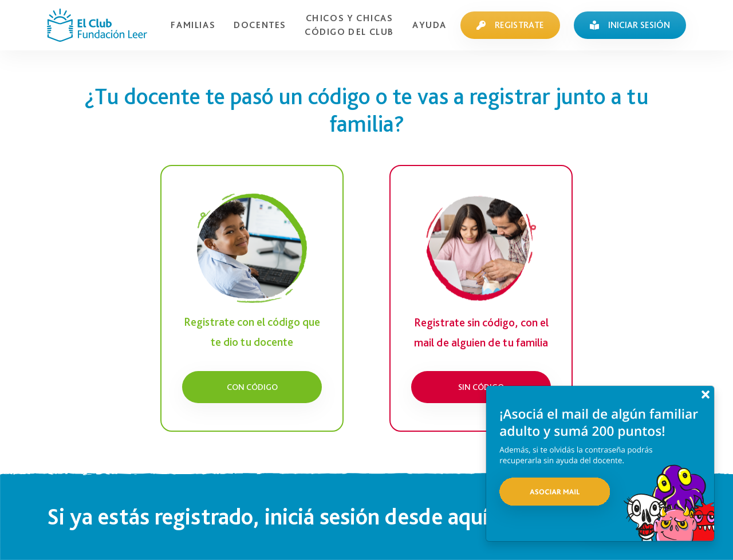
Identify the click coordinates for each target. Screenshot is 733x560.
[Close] (706, 395)
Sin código (481, 387)
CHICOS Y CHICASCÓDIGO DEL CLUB (349, 25)
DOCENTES (260, 25)
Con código (252, 387)
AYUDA (429, 25)
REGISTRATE (510, 25)
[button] (600, 472)
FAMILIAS (193, 25)
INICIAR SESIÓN (630, 25)
